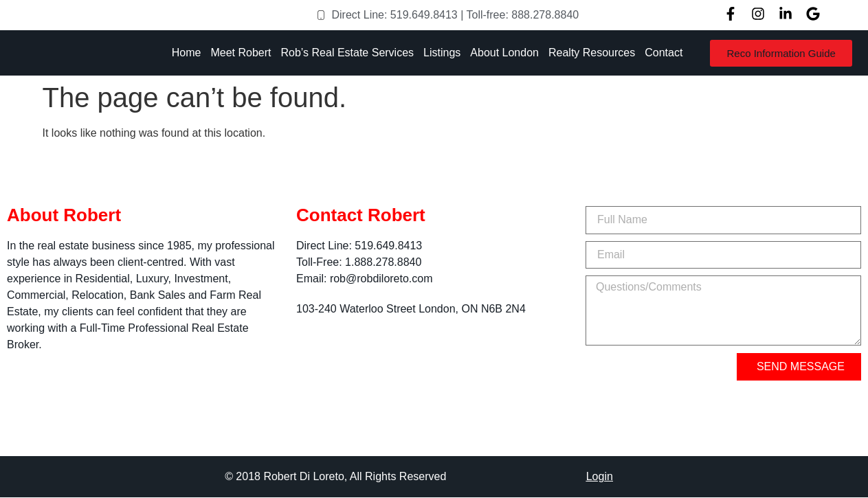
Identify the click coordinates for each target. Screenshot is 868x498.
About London (504, 53)
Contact (664, 53)
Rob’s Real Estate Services (347, 53)
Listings (442, 53)
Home (187, 53)
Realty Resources (592, 53)
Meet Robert (241, 53)
